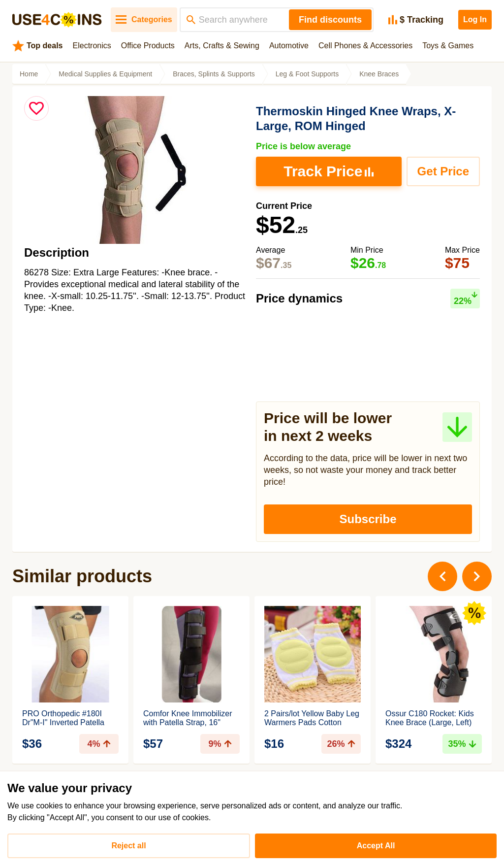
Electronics (92, 46)
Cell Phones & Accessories (365, 46)
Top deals (38, 46)
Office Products (148, 46)
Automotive (289, 46)
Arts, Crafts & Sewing (222, 46)
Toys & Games (448, 46)
